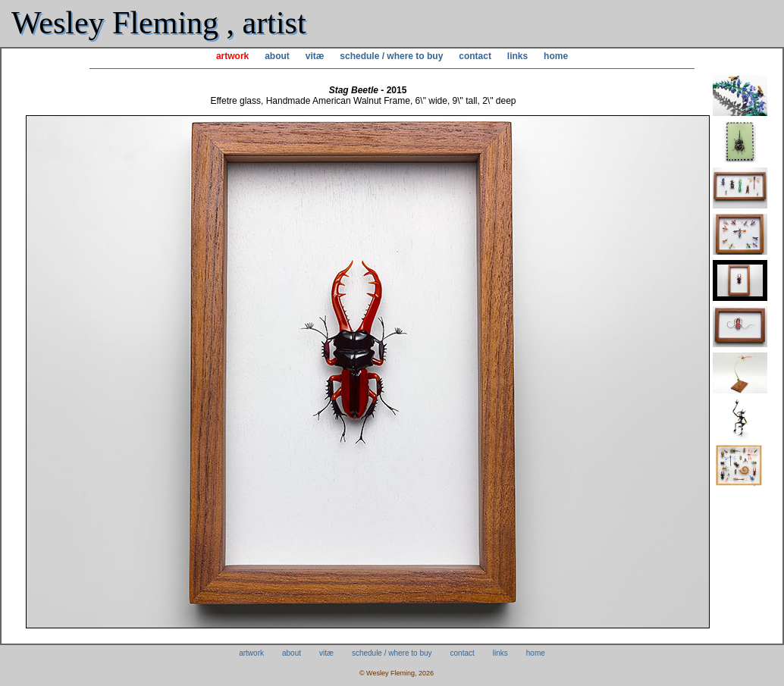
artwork (232, 56)
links (517, 56)
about (277, 56)
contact (475, 56)
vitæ (315, 56)
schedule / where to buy (391, 56)
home (556, 56)
